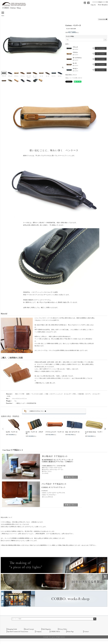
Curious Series (103, 19)
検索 (95, 619)
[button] (3, 429)
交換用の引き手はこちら (38, 411)
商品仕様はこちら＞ (71, 75)
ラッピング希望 (70, 36)
